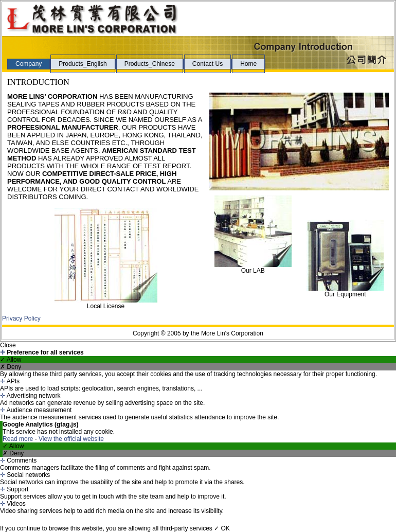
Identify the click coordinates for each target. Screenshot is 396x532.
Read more (19, 439)
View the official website (71, 439)
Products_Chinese (150, 64)
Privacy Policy (21, 318)
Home (248, 64)
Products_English (83, 64)
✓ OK (222, 528)
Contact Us (208, 64)
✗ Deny (11, 367)
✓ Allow (11, 360)
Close (8, 345)
